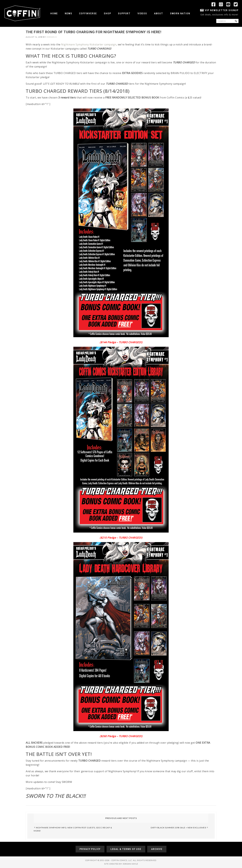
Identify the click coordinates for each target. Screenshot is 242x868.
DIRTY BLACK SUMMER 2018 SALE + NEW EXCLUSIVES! (178, 828)
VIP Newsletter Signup (222, 10)
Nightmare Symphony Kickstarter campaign (89, 44)
